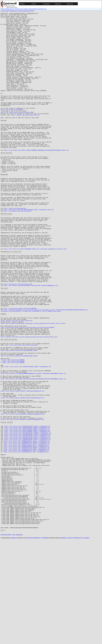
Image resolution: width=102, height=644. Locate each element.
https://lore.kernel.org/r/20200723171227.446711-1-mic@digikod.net (26, 530)
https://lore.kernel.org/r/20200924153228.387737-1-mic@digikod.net (27, 525)
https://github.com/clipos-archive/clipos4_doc (17, 382)
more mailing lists (17, 639)
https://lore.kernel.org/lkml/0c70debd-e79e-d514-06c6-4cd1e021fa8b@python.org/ (31, 340)
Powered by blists (6, 639)
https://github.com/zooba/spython (15, 248)
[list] (32, 11)
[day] (20, 11)
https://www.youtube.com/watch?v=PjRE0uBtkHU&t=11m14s (19, 425)
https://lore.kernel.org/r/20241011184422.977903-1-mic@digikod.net (27, 509)
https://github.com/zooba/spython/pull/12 (25, 135)
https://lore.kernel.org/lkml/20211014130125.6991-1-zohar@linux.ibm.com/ (29, 249)
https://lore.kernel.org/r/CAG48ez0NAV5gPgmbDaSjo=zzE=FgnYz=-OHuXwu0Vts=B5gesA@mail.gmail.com (33, 446)
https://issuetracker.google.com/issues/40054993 (20, 368)
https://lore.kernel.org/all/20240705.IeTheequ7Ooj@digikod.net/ (23, 494)
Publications (47, 4)
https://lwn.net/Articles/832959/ (13, 431)
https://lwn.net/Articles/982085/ (12, 129)
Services (34, 4)
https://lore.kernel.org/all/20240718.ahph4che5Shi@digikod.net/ (23, 475)
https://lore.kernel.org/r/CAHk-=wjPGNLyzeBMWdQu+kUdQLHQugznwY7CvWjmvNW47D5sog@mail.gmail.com (36, 178)
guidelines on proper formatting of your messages (75, 642)
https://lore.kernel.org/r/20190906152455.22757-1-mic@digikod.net (26, 538)
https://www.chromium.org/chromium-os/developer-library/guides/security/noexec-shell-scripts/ (33, 386)
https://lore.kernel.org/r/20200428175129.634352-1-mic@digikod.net (26, 537)
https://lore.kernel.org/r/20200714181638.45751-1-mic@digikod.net (26, 532)
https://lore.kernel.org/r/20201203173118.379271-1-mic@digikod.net (27, 522)
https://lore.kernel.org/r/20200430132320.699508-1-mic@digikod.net (26, 535)
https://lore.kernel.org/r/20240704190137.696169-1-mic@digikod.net (27, 511)
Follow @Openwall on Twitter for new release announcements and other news (24, 9)
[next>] (8, 11)
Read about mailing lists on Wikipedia (37, 642)
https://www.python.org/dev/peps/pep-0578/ (18, 338)
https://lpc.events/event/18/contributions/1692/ (17, 132)
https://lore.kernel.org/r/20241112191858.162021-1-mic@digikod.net (28, 438)
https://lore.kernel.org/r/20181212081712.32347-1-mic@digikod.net (26, 540)
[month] (25, 11)
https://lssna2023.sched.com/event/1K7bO (17, 251)
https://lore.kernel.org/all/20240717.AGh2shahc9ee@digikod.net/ (23, 467)
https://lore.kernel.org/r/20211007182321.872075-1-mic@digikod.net (27, 520)
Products (22, 4)
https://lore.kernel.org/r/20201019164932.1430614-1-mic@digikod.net (28, 524)
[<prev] (3, 11)
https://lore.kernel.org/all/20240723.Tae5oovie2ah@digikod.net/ (23, 501)
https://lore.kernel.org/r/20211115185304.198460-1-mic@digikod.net (27, 514)
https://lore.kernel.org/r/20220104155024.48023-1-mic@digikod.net (27, 512)
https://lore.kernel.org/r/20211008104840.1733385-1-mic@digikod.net (28, 519)
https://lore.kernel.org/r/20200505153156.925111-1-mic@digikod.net (26, 533)
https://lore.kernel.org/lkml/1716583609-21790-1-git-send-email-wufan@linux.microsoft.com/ (35, 296)
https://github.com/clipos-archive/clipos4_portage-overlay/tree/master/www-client (29, 402)
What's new (70, 4)
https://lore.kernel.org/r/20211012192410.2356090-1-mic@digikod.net (28, 517)
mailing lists (14, 642)
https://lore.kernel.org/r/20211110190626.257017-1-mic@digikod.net (27, 515)
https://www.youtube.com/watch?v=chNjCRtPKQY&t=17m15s (19, 418)
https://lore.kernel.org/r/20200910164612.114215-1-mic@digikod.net (26, 527)
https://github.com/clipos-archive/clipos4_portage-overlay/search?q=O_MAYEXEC (28, 390)
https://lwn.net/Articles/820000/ (13, 433)
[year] (29, 11)
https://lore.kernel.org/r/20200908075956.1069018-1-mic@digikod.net (27, 528)
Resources (58, 4)
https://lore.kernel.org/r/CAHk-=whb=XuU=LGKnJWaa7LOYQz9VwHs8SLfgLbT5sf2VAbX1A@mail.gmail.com (33, 452)
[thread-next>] (14, 11)
